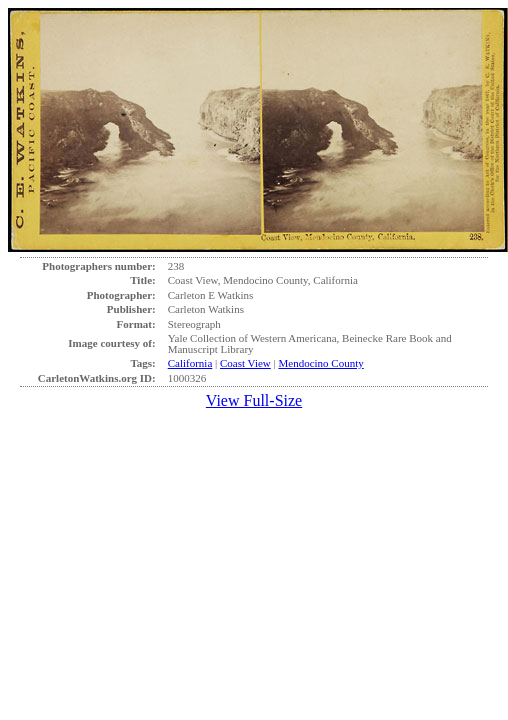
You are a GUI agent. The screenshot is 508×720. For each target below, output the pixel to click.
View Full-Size (254, 400)
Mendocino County (321, 363)
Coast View (245, 363)
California (190, 363)
